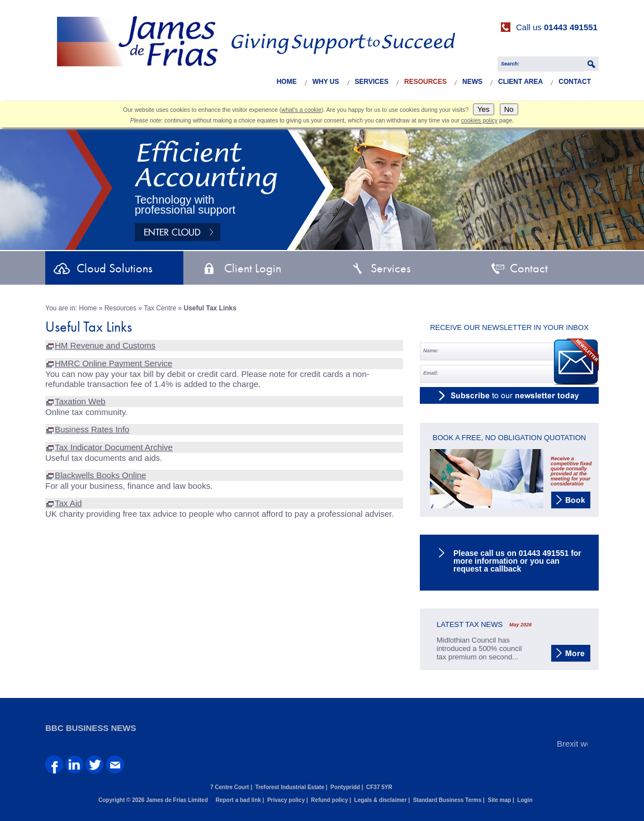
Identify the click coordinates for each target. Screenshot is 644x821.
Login (525, 800)
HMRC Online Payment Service (113, 363)
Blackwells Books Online (100, 475)
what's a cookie (301, 110)
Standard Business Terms (448, 800)
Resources (425, 82)
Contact (575, 82)
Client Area (520, 82)
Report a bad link (238, 800)
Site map (499, 800)
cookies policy (479, 120)
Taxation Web (80, 401)
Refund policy (329, 800)
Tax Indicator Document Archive (114, 447)
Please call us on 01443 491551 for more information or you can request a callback (517, 561)
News (472, 82)
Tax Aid (68, 503)
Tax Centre (160, 308)
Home (287, 82)
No (509, 109)
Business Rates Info (92, 429)
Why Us (326, 82)
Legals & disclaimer (381, 800)
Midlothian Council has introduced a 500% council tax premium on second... (479, 648)
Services (372, 82)
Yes (484, 109)
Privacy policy (286, 800)
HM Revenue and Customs (105, 345)
